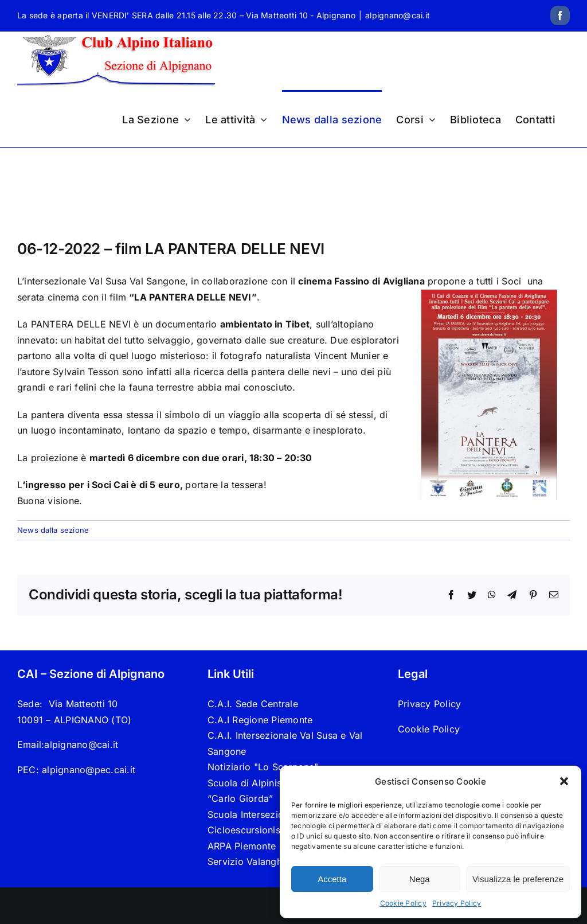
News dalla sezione (53, 530)
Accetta (332, 879)
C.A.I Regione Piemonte (260, 720)
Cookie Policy (403, 903)
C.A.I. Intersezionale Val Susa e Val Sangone (285, 743)
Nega (420, 879)
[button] (564, 781)
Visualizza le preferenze (518, 879)
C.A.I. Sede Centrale (253, 704)
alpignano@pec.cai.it (89, 770)
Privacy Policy (457, 903)
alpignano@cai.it (398, 15)
